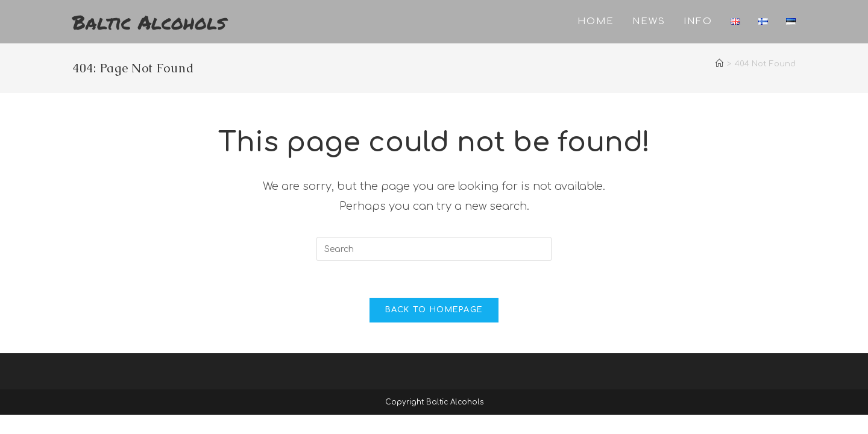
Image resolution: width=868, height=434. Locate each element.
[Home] (719, 64)
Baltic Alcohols (149, 22)
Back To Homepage (434, 310)
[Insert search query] (434, 249)
